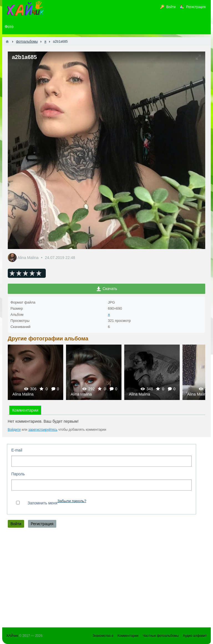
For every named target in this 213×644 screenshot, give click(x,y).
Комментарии (25, 410)
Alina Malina (29, 258)
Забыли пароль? (72, 501)
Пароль (18, 474)
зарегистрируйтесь (43, 430)
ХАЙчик (12, 636)
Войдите (14, 430)
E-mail (17, 450)
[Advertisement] (107, 579)
